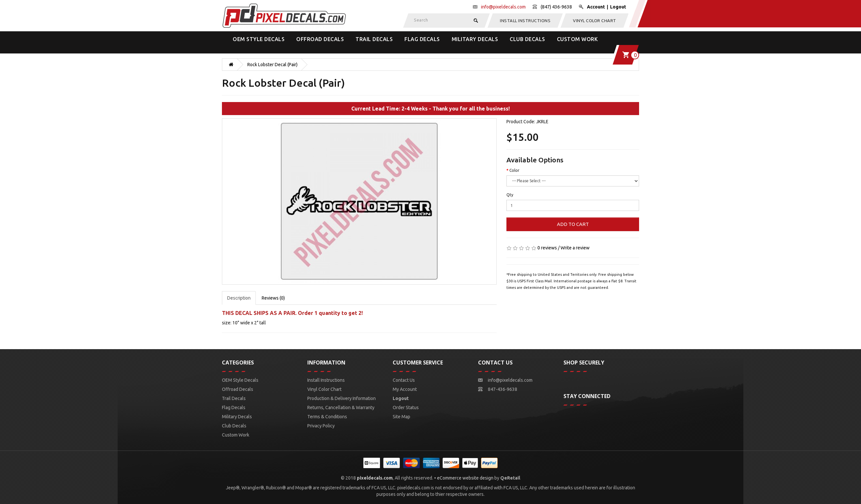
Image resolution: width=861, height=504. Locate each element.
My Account (405, 389)
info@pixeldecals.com (503, 7)
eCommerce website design (465, 478)
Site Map (401, 417)
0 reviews (547, 248)
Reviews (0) (273, 298)
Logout (618, 7)
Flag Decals (422, 39)
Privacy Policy (321, 426)
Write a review (575, 248)
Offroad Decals (320, 39)
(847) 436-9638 (556, 7)
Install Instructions (525, 21)
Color (514, 170)
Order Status (406, 408)
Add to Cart (573, 224)
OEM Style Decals (259, 39)
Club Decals (527, 39)
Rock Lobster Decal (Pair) (272, 65)
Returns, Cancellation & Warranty (341, 408)
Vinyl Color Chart (595, 21)
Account (596, 7)
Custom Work (577, 39)
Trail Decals (374, 39)
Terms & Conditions (327, 417)
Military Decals (475, 39)
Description (239, 298)
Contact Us (404, 380)
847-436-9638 (503, 389)
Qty (510, 195)
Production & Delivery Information (342, 398)
